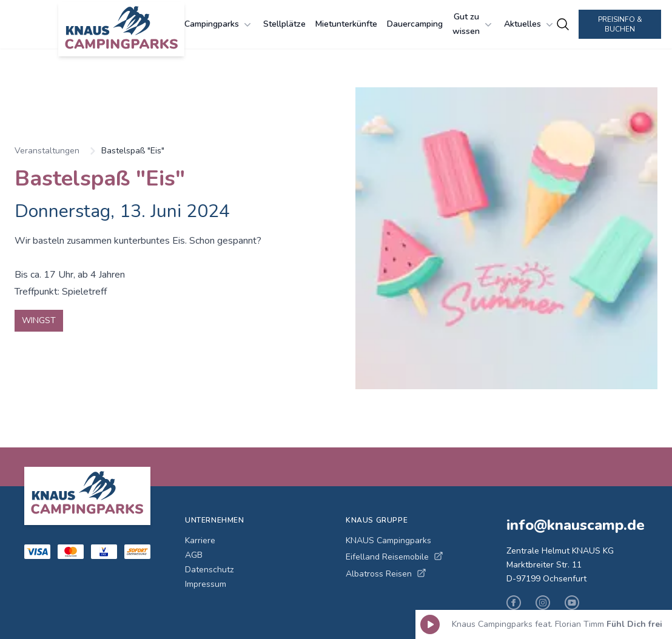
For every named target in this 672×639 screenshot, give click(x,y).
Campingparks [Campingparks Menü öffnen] (219, 24)
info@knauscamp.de (576, 525)
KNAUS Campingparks (388, 540)
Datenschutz (209, 570)
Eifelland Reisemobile (395, 557)
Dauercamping (415, 24)
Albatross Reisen (386, 574)
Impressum (206, 584)
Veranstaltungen (47, 151)
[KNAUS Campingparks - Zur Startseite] (121, 29)
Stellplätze (284, 24)
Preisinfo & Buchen (620, 24)
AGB (194, 555)
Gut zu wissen (473, 24)
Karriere (200, 540)
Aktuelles (530, 24)
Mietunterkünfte (346, 24)
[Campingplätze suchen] (563, 24)
